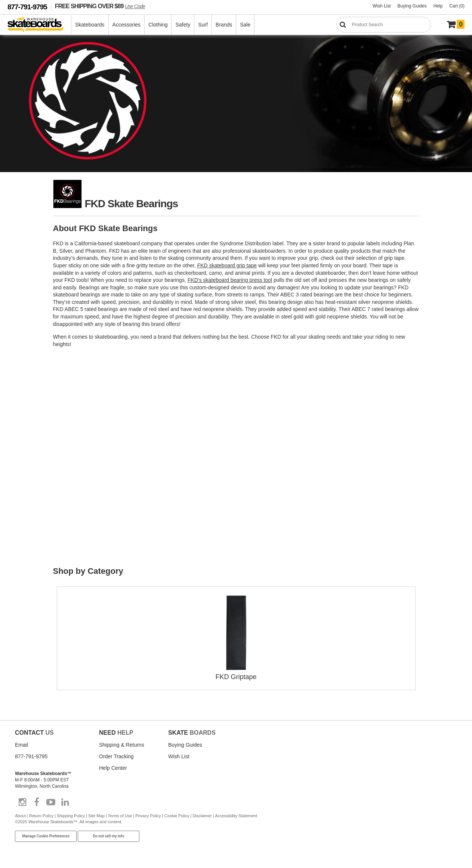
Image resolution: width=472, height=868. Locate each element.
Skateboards (90, 25)
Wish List (382, 6)
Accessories (127, 25)
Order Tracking (116, 756)
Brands (224, 25)
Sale (245, 25)
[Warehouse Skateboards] (39, 25)
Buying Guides (412, 6)
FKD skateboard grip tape (227, 265)
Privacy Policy (148, 816)
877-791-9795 (27, 7)
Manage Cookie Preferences (46, 836)
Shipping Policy (71, 816)
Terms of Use (120, 816)
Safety (183, 25)
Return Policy (41, 816)
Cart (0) (457, 6)
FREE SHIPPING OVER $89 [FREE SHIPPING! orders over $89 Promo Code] (100, 6)
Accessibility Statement (236, 816)
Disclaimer (202, 816)
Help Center (113, 768)
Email (21, 745)
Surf (203, 25)
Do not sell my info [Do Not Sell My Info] (109, 836)
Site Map (96, 816)
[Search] (384, 25)
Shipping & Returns (122, 745)
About (20, 816)
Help (438, 6)
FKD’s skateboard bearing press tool (230, 280)
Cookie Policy (177, 816)
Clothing (158, 25)
